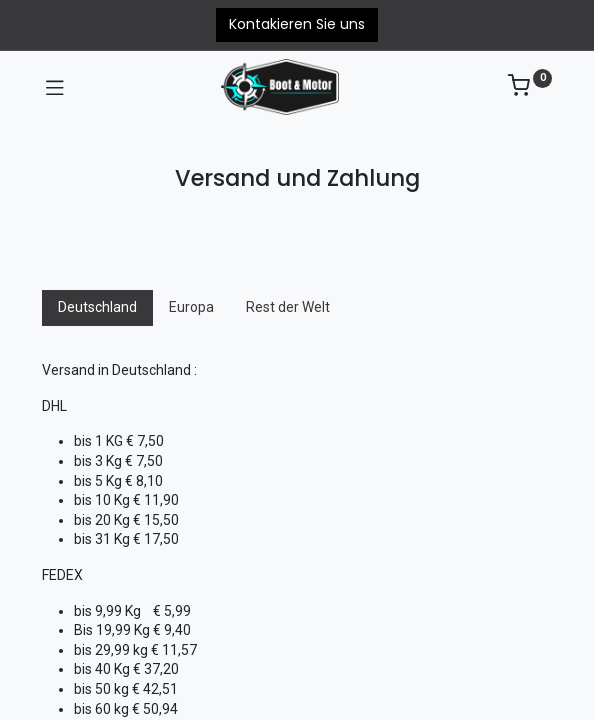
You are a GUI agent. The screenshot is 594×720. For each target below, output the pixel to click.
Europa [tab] (191, 307)
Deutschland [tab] (97, 307)
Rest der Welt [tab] (288, 307)
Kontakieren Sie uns (297, 24)
